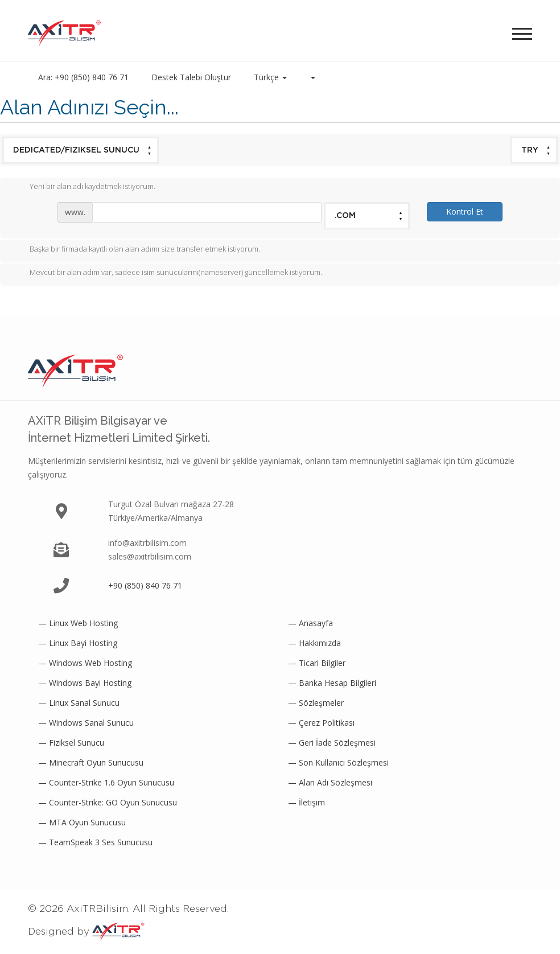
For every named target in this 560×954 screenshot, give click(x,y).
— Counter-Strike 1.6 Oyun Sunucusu (106, 782)
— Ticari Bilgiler (317, 663)
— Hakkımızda (314, 643)
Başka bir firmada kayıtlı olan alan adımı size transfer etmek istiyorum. (136, 250)
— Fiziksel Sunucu (71, 743)
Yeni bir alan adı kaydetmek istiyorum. (83, 187)
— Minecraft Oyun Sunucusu (91, 762)
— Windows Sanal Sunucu (86, 723)
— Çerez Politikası (321, 723)
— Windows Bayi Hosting (85, 683)
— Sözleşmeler (316, 703)
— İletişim (306, 802)
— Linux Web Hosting (78, 623)
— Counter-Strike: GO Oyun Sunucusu (108, 802)
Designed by (86, 932)
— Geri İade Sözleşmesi (332, 743)
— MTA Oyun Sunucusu (82, 822)
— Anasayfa (310, 623)
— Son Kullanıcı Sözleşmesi (338, 762)
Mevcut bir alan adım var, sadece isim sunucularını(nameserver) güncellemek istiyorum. (167, 273)
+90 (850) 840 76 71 (145, 585)
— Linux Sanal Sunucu (79, 703)
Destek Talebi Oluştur (191, 77)
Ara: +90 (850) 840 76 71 (83, 77)
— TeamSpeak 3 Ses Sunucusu (95, 842)
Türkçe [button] (270, 77)
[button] (312, 77)
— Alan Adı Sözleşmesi (330, 782)
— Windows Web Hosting (85, 663)
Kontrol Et (465, 211)
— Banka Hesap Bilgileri (332, 683)
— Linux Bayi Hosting (78, 643)
